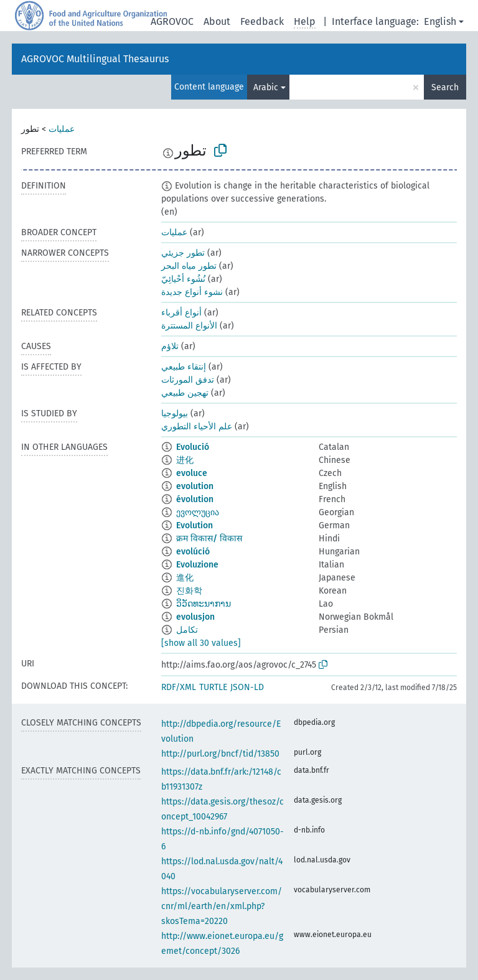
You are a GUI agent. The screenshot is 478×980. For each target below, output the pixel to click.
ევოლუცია (198, 512)
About (217, 21)
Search (445, 87)
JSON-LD (247, 687)
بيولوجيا (175, 413)
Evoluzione (197, 565)
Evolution (194, 525)
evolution (195, 486)
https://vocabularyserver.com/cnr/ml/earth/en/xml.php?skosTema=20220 (222, 906)
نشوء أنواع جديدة (192, 292)
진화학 (189, 591)
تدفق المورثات (188, 380)
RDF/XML (179, 687)
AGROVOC (172, 21)
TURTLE (213, 687)
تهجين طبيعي (185, 393)
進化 (185, 578)
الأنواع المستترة (189, 326)
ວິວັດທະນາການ (204, 604)
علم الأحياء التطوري (197, 427)
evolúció (193, 552)
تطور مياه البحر (189, 266)
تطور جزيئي (183, 253)
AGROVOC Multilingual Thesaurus (95, 59)
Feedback (262, 21)
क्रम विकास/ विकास (209, 539)
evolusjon (195, 617)
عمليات (62, 129)
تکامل (187, 630)
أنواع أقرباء (181, 313)
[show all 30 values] (201, 643)
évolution (195, 499)
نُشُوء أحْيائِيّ (183, 279)
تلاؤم (170, 346)
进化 (185, 460)
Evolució (193, 447)
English (440, 21)
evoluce (192, 473)
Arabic (266, 87)
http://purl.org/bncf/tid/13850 (220, 754)
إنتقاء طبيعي (184, 367)
